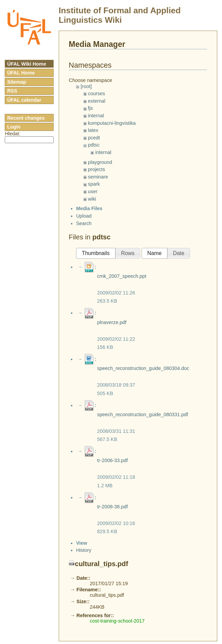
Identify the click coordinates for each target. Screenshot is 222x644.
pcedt (94, 138)
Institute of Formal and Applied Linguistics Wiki (120, 15)
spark (94, 184)
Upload (84, 378)
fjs (90, 108)
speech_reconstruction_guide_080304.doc (143, 530)
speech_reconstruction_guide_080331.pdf (143, 576)
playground (100, 162)
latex (93, 130)
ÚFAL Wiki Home (27, 64)
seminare (98, 177)
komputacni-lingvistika (112, 123)
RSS (12, 91)
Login (14, 127)
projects (96, 169)
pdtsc (94, 145)
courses (96, 94)
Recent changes (26, 118)
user (93, 191)
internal (96, 116)
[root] (86, 86)
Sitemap (17, 82)
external (97, 101)
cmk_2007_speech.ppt (122, 438)
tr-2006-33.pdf (112, 622)
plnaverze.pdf (112, 484)
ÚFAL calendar (24, 100)
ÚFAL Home (21, 73)
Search (84, 385)
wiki (92, 199)
